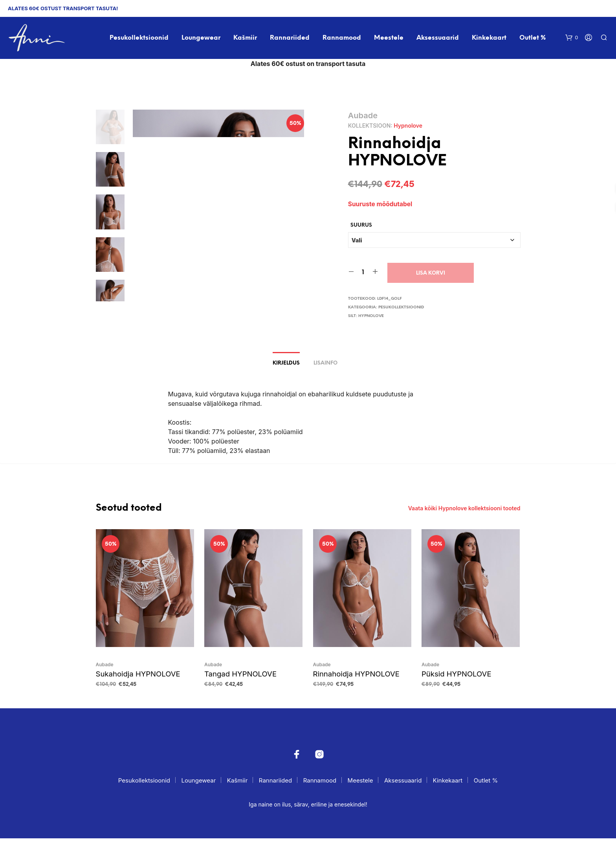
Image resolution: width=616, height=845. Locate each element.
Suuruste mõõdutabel (381, 205)
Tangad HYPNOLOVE (237, 681)
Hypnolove (408, 127)
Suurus (361, 226)
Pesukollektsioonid (139, 39)
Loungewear (201, 39)
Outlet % (533, 39)
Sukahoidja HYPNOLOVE (135, 681)
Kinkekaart (490, 39)
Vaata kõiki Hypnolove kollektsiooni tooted (464, 516)
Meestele (389, 39)
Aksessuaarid (438, 39)
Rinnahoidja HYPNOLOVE (353, 681)
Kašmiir (246, 39)
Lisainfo (325, 371)
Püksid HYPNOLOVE (454, 681)
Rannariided (290, 39)
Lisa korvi (431, 274)
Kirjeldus (286, 371)
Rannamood (342, 39)
